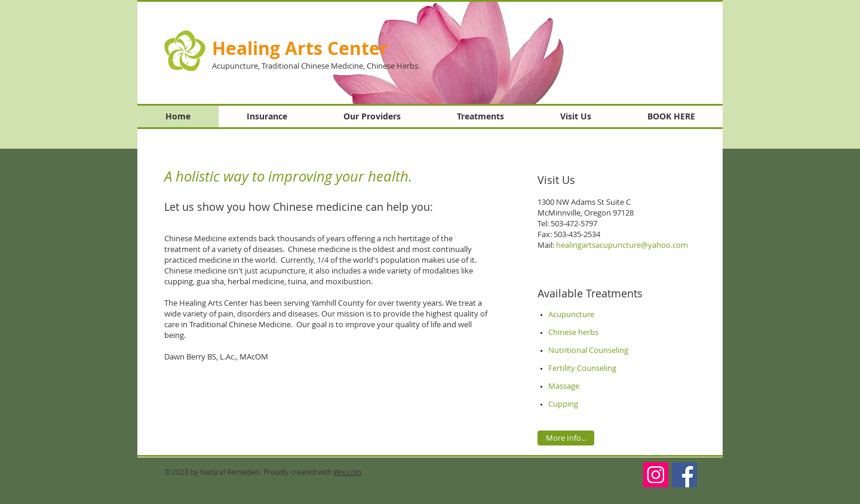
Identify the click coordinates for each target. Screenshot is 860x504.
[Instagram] (656, 475)
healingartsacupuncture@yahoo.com (622, 245)
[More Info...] (566, 438)
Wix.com (347, 472)
